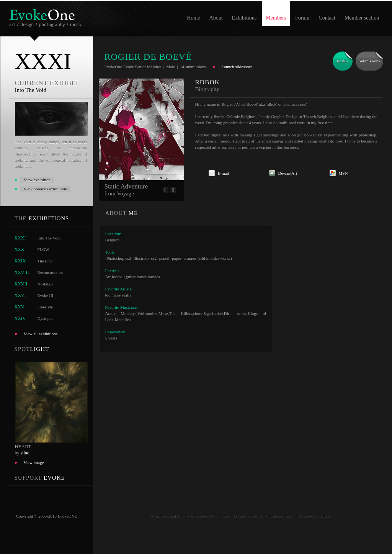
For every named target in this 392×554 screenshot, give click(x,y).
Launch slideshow (237, 67)
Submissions (369, 61)
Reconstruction (50, 272)
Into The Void (49, 238)
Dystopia (45, 318)
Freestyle (45, 307)
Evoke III (46, 295)
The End (45, 261)
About (216, 18)
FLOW (43, 249)
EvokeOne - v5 (47, 16)
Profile (343, 61)
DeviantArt (288, 173)
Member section (362, 18)
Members (276, 18)
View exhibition (37, 180)
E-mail (224, 173)
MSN (343, 173)
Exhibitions (244, 18)
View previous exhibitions (46, 189)
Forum (302, 18)
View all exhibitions (41, 334)
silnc (25, 453)
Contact (327, 18)
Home (193, 18)
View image (34, 462)
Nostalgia (46, 284)
